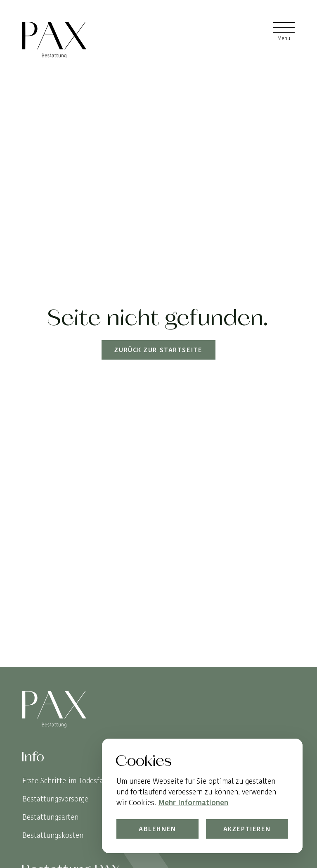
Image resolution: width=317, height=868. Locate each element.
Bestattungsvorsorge (55, 799)
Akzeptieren (247, 829)
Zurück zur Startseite (159, 350)
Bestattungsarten (50, 817)
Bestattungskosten (53, 835)
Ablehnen (157, 829)
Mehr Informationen (193, 803)
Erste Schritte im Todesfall (65, 781)
